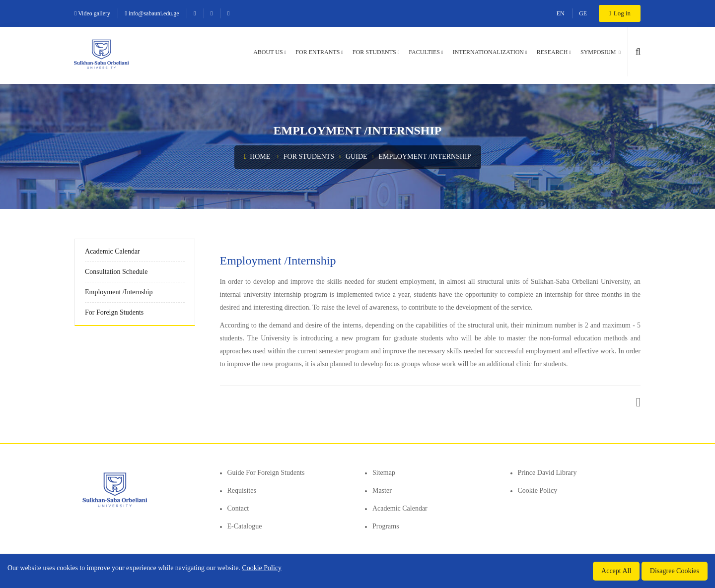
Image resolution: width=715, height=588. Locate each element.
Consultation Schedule (116, 272)
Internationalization (488, 52)
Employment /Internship (425, 157)
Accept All (616, 571)
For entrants (318, 52)
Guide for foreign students (266, 473)
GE (583, 13)
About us (268, 52)
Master (382, 490)
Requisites (242, 490)
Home (257, 157)
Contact (238, 508)
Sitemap (384, 473)
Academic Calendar (112, 251)
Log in (620, 13)
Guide (357, 157)
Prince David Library (547, 473)
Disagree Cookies (675, 571)
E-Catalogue (245, 526)
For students (374, 52)
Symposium (599, 52)
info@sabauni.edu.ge (152, 13)
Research (552, 52)
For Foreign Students (114, 312)
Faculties (424, 52)
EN (561, 13)
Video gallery (92, 13)
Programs (386, 526)
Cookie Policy (538, 490)
